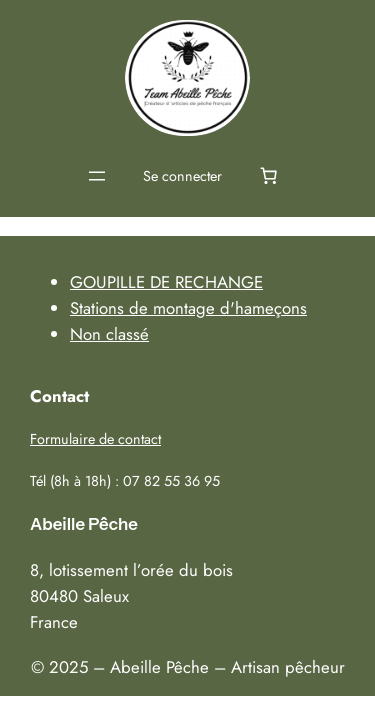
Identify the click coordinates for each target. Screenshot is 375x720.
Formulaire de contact (95, 439)
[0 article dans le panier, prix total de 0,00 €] (269, 176)
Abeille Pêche (84, 524)
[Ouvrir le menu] (97, 176)
